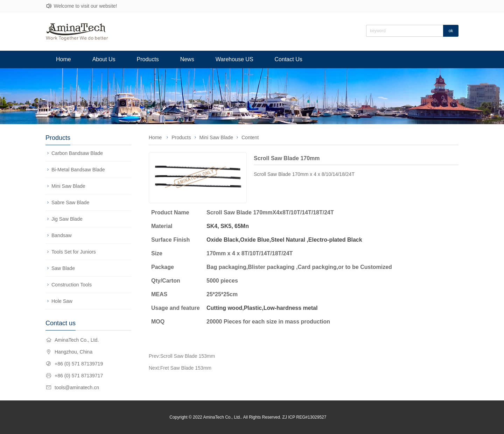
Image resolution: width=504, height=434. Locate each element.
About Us (104, 59)
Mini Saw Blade (68, 186)
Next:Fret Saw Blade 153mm (180, 368)
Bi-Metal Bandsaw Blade (78, 170)
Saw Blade (63, 268)
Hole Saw (62, 301)
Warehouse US (234, 59)
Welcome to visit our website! (85, 6)
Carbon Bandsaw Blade (77, 153)
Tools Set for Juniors (74, 252)
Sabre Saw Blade (70, 202)
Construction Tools (72, 285)
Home (64, 59)
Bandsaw (62, 235)
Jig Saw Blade (67, 219)
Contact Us (289, 59)
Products (148, 59)
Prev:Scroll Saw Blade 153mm (182, 356)
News (187, 59)
